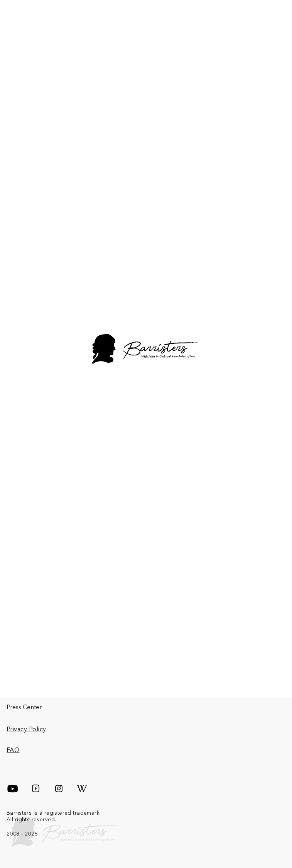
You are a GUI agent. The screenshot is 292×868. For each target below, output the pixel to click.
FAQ (13, 750)
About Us (20, 687)
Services (115, 687)
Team (208, 687)
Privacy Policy (26, 729)
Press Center (24, 707)
